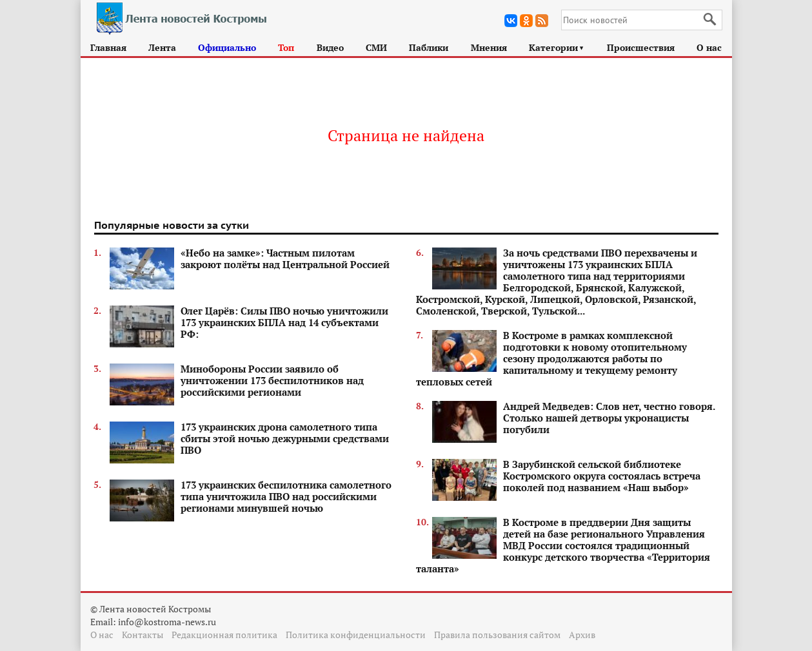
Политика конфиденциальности (356, 635)
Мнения (489, 47)
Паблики (429, 47)
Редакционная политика (224, 635)
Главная (108, 47)
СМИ (376, 47)
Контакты (143, 635)
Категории (557, 47)
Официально (227, 47)
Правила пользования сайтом (497, 635)
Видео (330, 47)
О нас (709, 47)
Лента (162, 47)
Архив (582, 635)
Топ (286, 47)
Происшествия (641, 47)
